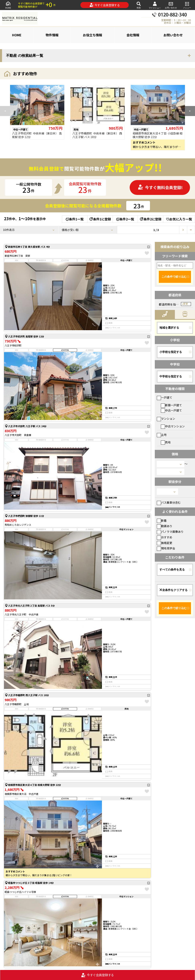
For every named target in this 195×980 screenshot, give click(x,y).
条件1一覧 (75, 219)
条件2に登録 (150, 219)
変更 (186, 304)
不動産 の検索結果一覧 (25, 56)
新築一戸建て (171, 405)
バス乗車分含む (169, 502)
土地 (162, 435)
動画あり (165, 526)
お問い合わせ (171, 5)
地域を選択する (169, 328)
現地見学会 (166, 548)
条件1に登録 (100, 219)
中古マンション (173, 426)
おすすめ (165, 537)
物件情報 (52, 35)
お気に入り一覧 (179, 219)
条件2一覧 (125, 219)
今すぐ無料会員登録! (160, 187)
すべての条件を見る (172, 569)
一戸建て (165, 397)
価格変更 (165, 543)
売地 (166, 442)
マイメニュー (155, 5)
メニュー (187, 5)
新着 (162, 521)
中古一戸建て (171, 410)
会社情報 (133, 35)
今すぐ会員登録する (105, 5)
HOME (8, 5)
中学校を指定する (171, 376)
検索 (139, 5)
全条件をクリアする (173, 590)
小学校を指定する (171, 352)
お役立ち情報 (92, 35)
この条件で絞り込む (174, 277)
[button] (190, 111)
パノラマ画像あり (170, 532)
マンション (166, 419)
